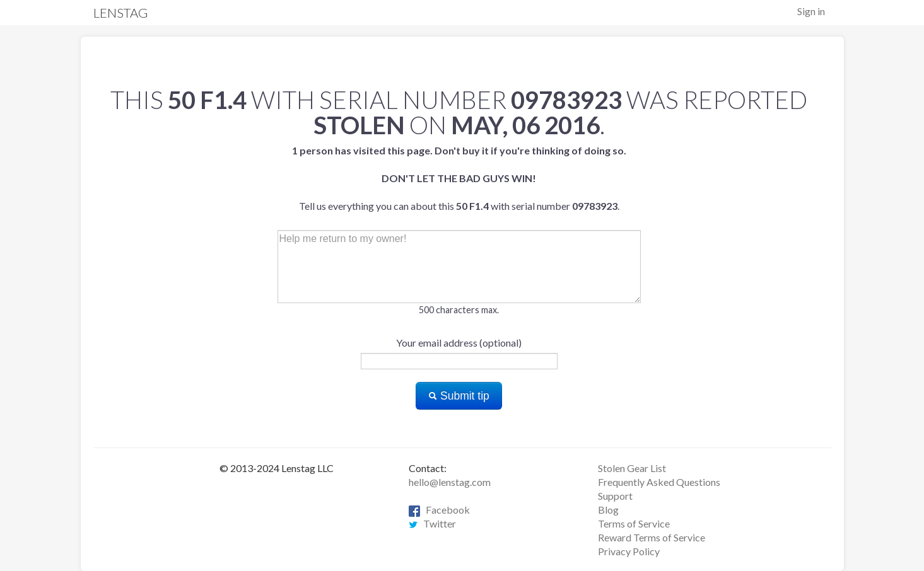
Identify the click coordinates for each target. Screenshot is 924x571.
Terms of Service (634, 523)
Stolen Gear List (632, 468)
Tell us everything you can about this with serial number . (459, 178)
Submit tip (459, 396)
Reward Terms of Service (652, 537)
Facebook (439, 510)
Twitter (432, 523)
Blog (608, 510)
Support (615, 496)
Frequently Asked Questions (659, 482)
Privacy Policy (629, 551)
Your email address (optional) (459, 343)
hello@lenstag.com (450, 482)
